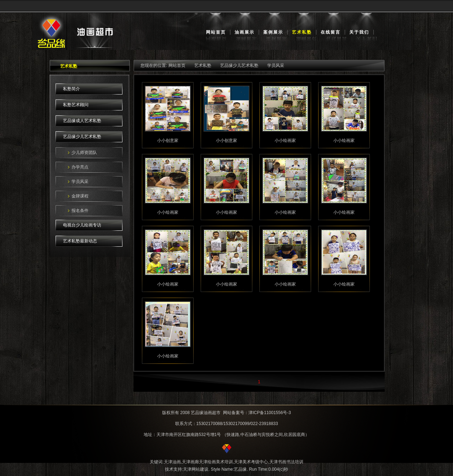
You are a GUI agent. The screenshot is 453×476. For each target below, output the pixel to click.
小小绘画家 (285, 140)
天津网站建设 (196, 469)
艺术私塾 (302, 32)
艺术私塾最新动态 (80, 241)
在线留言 (331, 32)
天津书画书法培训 (286, 462)
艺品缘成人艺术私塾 (82, 121)
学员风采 (80, 182)
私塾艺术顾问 (76, 105)
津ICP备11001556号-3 (270, 413)
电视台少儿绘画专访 (82, 225)
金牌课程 (80, 196)
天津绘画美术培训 (216, 462)
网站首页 (216, 32)
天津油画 (172, 462)
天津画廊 (190, 462)
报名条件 (80, 211)
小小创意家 (168, 140)
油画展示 (245, 32)
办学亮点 (80, 167)
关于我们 (359, 32)
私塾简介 (71, 89)
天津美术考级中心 (251, 462)
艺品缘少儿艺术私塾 (82, 137)
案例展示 (273, 32)
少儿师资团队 (84, 153)
